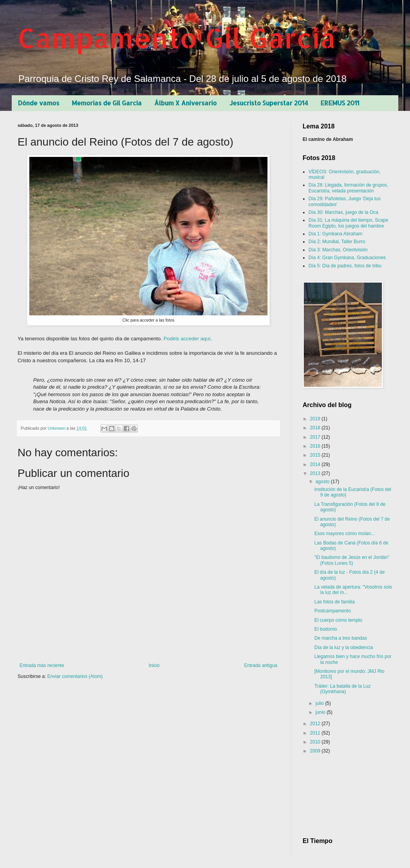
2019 (316, 419)
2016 (316, 446)
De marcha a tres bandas (341, 638)
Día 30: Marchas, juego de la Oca (343, 212)
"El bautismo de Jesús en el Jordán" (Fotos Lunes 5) (352, 560)
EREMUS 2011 (340, 103)
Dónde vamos (39, 103)
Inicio (154, 665)
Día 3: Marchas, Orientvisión (338, 250)
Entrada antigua (261, 665)
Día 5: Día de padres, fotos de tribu (345, 266)
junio (321, 712)
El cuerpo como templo (338, 620)
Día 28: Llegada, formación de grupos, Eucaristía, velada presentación (348, 188)
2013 (316, 473)
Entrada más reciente (42, 665)
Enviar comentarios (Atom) (75, 676)
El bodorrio (326, 629)
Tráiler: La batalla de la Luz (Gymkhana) (342, 689)
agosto (323, 482)
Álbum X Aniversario (185, 103)
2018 (316, 428)
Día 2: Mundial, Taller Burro (337, 242)
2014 (316, 464)
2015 (316, 455)
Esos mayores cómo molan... (345, 534)
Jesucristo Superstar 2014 (269, 103)
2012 (316, 724)
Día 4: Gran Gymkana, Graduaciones (347, 258)
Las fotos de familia (334, 602)
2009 (316, 751)
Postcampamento (332, 611)
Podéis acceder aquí (187, 339)
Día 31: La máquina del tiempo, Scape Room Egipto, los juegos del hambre (348, 223)
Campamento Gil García (177, 38)
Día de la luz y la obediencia (344, 647)
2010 (316, 742)
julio (320, 703)
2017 (316, 437)
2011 (316, 733)
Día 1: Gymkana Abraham (335, 234)
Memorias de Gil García (107, 103)
